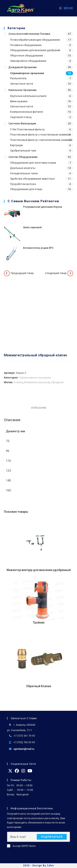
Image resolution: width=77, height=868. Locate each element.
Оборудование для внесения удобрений (35, 50)
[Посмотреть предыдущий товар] (7, 273)
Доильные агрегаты (23, 168)
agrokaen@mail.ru (24, 749)
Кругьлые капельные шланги (28, 96)
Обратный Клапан (39, 686)
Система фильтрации (22, 123)
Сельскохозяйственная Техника (29, 34)
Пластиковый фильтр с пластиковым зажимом (40, 135)
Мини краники (19, 101)
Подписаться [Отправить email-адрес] (52, 837)
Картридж (16, 145)
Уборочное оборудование (26, 56)
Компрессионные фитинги (26, 112)
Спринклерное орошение (27, 73)
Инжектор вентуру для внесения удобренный (39, 570)
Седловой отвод (21, 117)
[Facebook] (17, 771)
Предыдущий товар (22, 273)
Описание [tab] (39, 408)
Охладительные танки (24, 173)
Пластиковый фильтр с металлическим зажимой (41, 140)
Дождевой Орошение (23, 67)
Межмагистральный (37, 382)
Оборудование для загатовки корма (33, 163)
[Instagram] (23, 771)
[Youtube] (30, 771)
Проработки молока (23, 184)
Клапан (18, 382)
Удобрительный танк (23, 151)
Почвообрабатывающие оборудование (35, 40)
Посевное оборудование (26, 45)
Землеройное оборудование (28, 61)
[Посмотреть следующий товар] (70, 273)
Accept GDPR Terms (21, 846)
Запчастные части (22, 84)
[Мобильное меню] (65, 8)
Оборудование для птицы (26, 189)
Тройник (39, 623)
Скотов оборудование (23, 157)
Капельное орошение (22, 90)
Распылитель (18, 78)
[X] (10, 771)
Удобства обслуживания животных (32, 179)
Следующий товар (56, 273)
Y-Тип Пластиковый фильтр (27, 129)
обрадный (57, 382)
